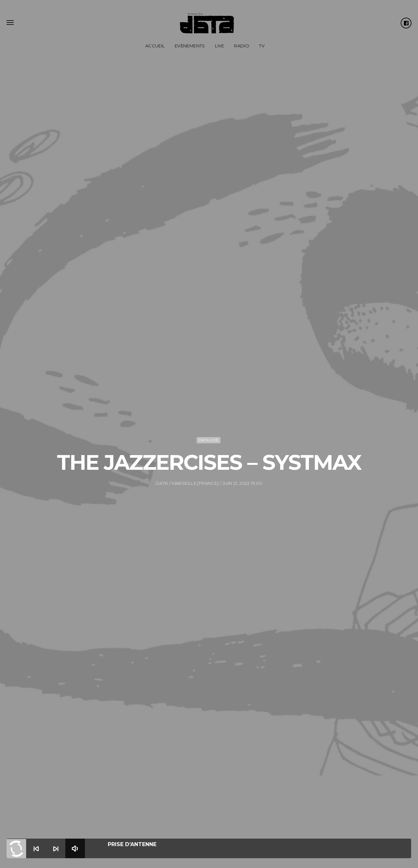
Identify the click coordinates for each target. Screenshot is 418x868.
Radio (242, 46)
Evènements (190, 46)
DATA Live (209, 424)
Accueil (155, 46)
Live (220, 46)
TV (262, 46)
